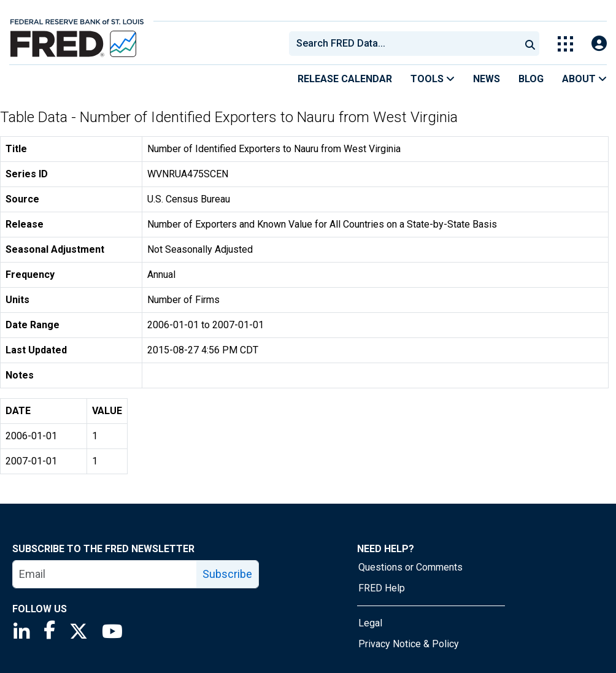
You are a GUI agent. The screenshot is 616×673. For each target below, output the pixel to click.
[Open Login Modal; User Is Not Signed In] (599, 44)
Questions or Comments (410, 567)
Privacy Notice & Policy (409, 644)
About (584, 79)
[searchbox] (407, 44)
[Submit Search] (530, 44)
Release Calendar (345, 79)
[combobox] (404, 44)
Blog (531, 79)
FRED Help (382, 588)
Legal (370, 623)
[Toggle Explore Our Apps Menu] (565, 44)
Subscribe (227, 574)
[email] (105, 574)
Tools (433, 79)
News (487, 79)
